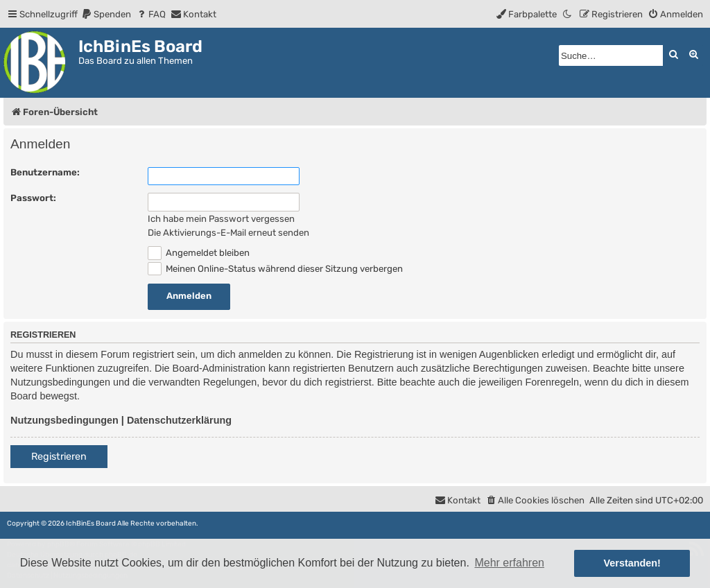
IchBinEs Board (91, 524)
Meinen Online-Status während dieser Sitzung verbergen (275, 269)
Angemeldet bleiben (199, 253)
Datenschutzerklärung (179, 420)
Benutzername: (45, 172)
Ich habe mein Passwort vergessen (221, 219)
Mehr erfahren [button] (509, 563)
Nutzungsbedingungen (64, 420)
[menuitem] (106, 14)
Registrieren (59, 457)
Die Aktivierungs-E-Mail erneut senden (228, 233)
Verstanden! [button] (632, 563)
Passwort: (33, 198)
